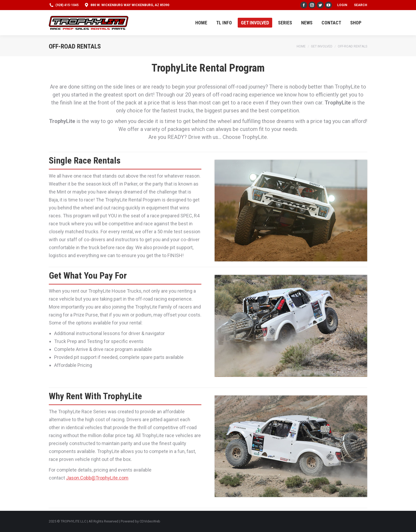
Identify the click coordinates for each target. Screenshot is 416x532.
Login (342, 5)
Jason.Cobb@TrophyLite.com (97, 478)
